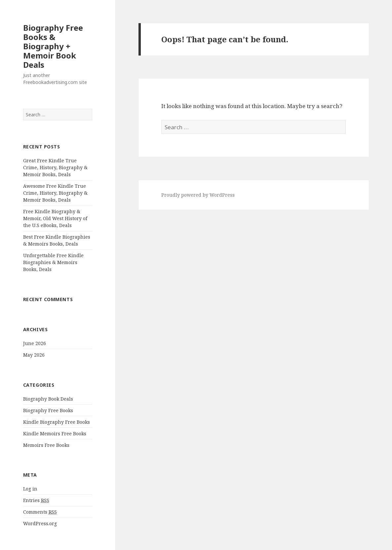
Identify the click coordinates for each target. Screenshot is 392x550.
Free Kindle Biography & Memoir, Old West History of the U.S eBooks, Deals (55, 218)
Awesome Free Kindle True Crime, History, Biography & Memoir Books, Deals (55, 193)
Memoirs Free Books (46, 445)
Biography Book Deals (48, 399)
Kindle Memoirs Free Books (55, 433)
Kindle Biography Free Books (57, 422)
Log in (30, 489)
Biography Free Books (48, 410)
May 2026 (34, 355)
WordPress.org (40, 523)
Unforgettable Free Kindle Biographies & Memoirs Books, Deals (53, 262)
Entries (36, 500)
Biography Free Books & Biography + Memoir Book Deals (53, 46)
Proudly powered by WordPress (198, 195)
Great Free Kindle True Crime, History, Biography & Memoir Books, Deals (55, 167)
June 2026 (35, 343)
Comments (40, 512)
